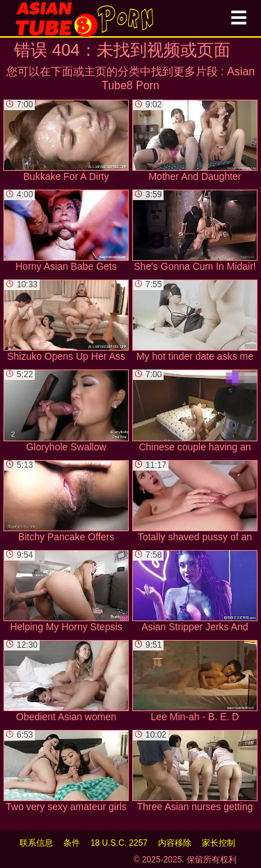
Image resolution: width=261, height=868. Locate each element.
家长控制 (219, 843)
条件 (72, 843)
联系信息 (36, 843)
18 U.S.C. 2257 (119, 843)
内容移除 (175, 843)
